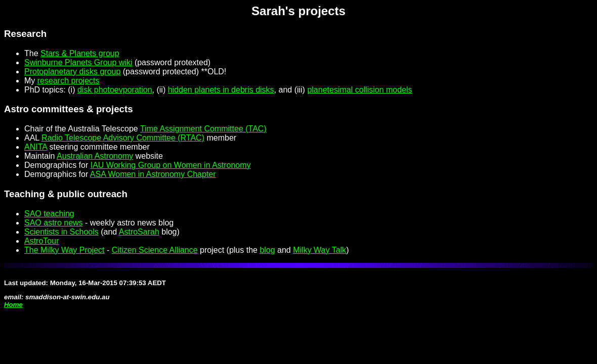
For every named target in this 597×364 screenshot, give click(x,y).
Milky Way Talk (319, 250)
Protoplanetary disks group (72, 72)
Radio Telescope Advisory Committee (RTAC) (123, 138)
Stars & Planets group (80, 53)
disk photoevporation (115, 90)
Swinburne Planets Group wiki (78, 62)
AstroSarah (139, 232)
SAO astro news (54, 223)
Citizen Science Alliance (155, 250)
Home (13, 305)
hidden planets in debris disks (221, 90)
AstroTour (41, 241)
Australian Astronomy (95, 156)
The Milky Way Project (65, 250)
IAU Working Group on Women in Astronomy (171, 165)
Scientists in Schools (61, 232)
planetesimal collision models (359, 90)
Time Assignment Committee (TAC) (203, 129)
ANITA (36, 147)
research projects (69, 81)
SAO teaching (49, 214)
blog (267, 250)
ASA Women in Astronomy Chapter (153, 174)
